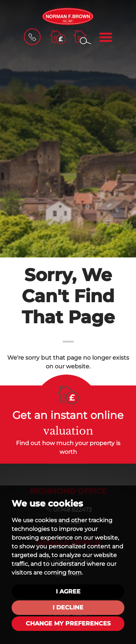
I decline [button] (68, 607)
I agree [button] (68, 591)
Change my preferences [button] (68, 623)
